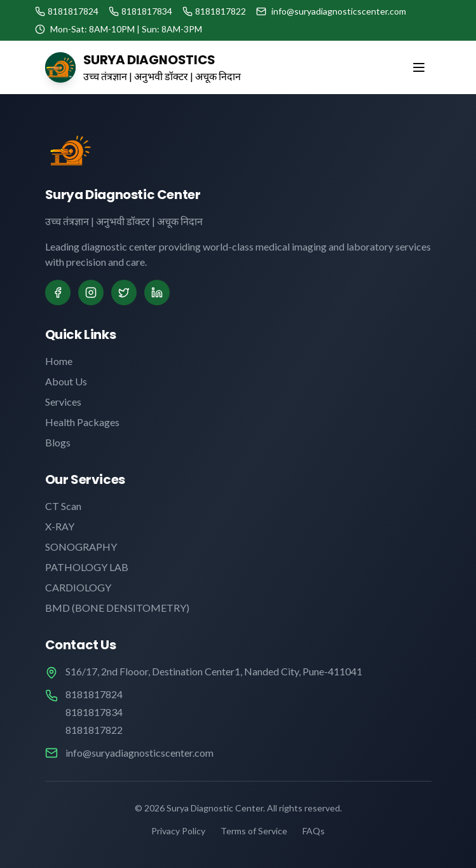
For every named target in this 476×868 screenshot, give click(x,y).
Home (59, 361)
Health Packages (82, 422)
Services (63, 402)
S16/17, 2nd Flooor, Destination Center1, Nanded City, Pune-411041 (214, 671)
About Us (66, 381)
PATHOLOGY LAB (87, 567)
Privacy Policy (178, 831)
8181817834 (94, 712)
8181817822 (94, 730)
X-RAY (60, 526)
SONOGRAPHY (81, 547)
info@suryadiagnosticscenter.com (139, 753)
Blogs (58, 442)
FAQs (314, 831)
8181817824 (94, 694)
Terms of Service (254, 831)
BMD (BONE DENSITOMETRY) (117, 608)
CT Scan (63, 506)
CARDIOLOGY (78, 587)
